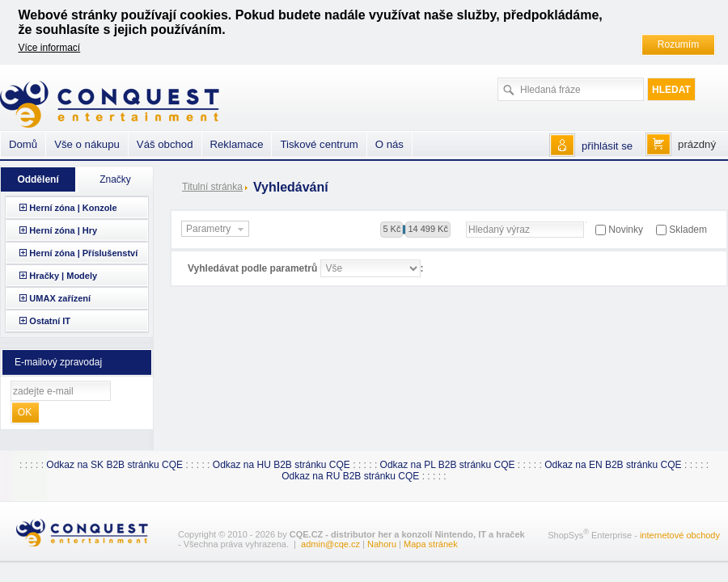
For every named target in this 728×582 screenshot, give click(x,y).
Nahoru (382, 544)
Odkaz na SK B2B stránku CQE (114, 465)
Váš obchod (165, 144)
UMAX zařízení (60, 298)
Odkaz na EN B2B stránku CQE (613, 465)
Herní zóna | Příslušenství (83, 253)
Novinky (626, 230)
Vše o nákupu (87, 144)
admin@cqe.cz (330, 544)
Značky (115, 179)
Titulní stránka (212, 187)
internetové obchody (680, 535)
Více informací (50, 48)
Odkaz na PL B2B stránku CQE (448, 465)
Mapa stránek (431, 544)
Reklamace (237, 144)
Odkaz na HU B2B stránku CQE (281, 465)
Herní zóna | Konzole (73, 208)
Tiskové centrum (319, 144)
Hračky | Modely (63, 276)
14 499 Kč (428, 229)
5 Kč (392, 229)
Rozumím (678, 44)
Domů (23, 144)
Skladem (688, 230)
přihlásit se (607, 146)
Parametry (217, 230)
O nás (389, 144)
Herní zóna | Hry (63, 230)
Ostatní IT (50, 321)
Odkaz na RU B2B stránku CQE (350, 476)
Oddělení (38, 179)
